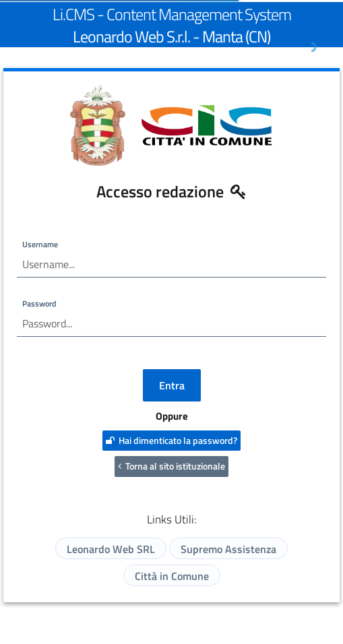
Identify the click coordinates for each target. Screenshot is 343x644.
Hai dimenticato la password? (171, 440)
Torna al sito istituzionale (171, 466)
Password (39, 303)
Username (40, 244)
